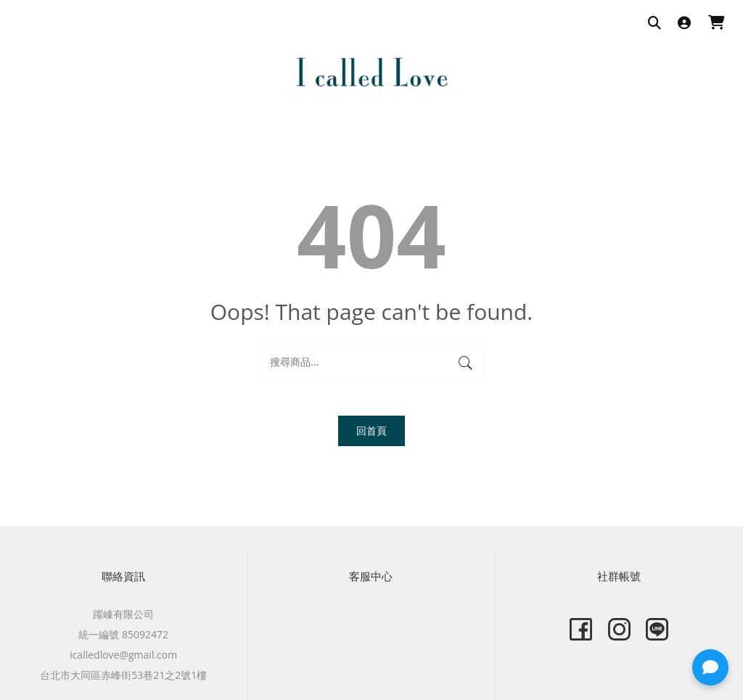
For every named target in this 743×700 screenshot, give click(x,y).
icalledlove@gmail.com (123, 655)
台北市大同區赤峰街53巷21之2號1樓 (123, 675)
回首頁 (371, 431)
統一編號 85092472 (123, 634)
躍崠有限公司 (123, 614)
